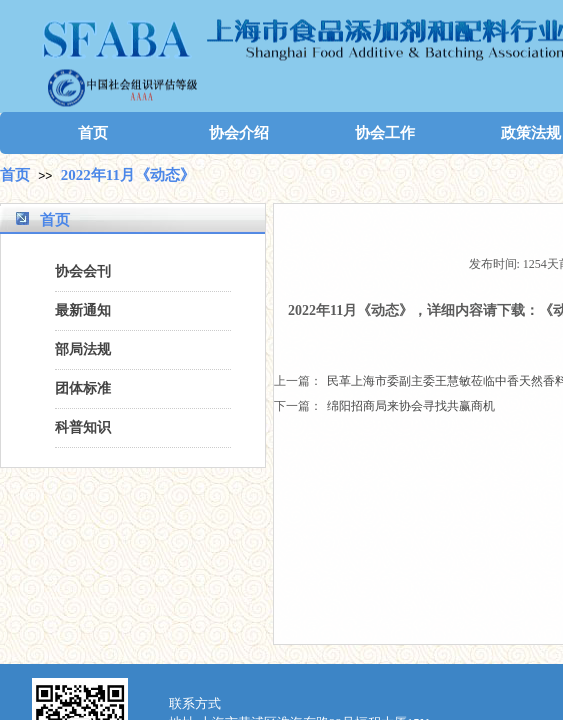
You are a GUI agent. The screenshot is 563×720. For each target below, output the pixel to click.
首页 (93, 133)
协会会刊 (83, 271)
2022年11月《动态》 (128, 175)
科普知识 (83, 427)
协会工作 (385, 133)
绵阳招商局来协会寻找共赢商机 (384, 406)
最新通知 (83, 310)
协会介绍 (239, 133)
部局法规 (83, 349)
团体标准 (83, 388)
